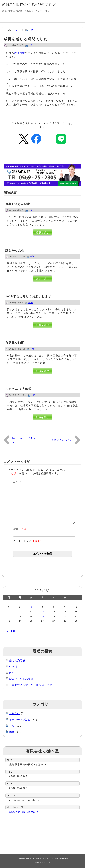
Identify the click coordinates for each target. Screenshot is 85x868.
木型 (12, 732)
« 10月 (11, 631)
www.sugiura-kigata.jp (24, 812)
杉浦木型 (20, 53)
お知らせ (15, 713)
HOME (15, 30)
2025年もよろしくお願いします (28, 296)
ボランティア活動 (20, 720)
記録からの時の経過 (21, 679)
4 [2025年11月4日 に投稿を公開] (31, 607)
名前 (21, 529)
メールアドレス (28, 541)
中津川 (13, 667)
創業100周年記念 (18, 204)
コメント (18, 482)
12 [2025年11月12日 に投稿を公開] (43, 612)
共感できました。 (62, 440)
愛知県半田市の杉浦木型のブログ (29, 4)
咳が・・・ (16, 673)
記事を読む (42, 232)
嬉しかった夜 (15, 250)
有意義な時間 (15, 343)
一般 (31, 30)
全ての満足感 (17, 661)
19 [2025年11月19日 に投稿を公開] (43, 616)
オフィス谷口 (47, 862)
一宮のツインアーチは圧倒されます (31, 685)
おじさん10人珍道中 (20, 389)
